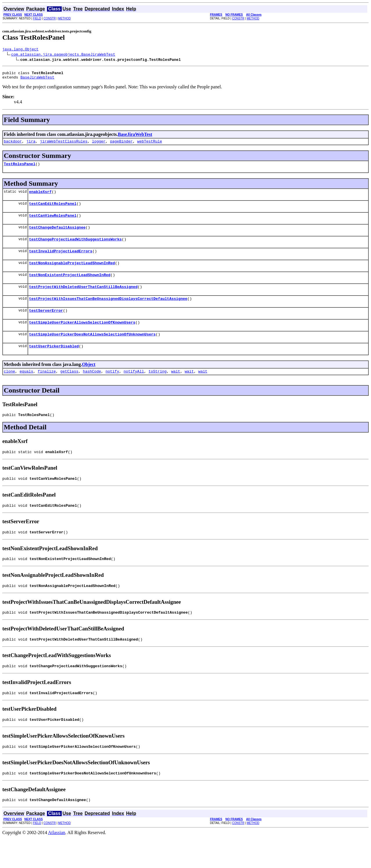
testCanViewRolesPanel (53, 222)
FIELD (37, 18)
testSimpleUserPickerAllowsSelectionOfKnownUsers (82, 337)
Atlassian (57, 863)
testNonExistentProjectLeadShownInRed (70, 286)
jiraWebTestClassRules (64, 145)
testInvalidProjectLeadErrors (61, 260)
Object (89, 381)
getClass (69, 389)
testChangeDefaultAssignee (57, 235)
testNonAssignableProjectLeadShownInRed (72, 273)
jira (31, 145)
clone (9, 389)
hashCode (92, 389)
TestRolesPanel (20, 168)
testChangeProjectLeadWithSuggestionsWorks (75, 248)
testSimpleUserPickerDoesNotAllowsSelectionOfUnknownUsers (92, 350)
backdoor (13, 145)
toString (157, 389)
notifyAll (134, 389)
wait (176, 389)
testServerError (46, 324)
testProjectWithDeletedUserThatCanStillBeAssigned (83, 299)
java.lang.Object (20, 50)
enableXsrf (40, 197)
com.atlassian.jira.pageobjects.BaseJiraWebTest (63, 55)
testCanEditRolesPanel (53, 209)
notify (112, 389)
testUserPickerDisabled (54, 362)
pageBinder (121, 145)
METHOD (64, 18)
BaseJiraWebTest (37, 80)
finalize (47, 389)
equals (27, 389)
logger (99, 145)
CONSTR (50, 18)
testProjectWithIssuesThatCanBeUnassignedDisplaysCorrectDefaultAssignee (108, 311)
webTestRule (150, 145)
